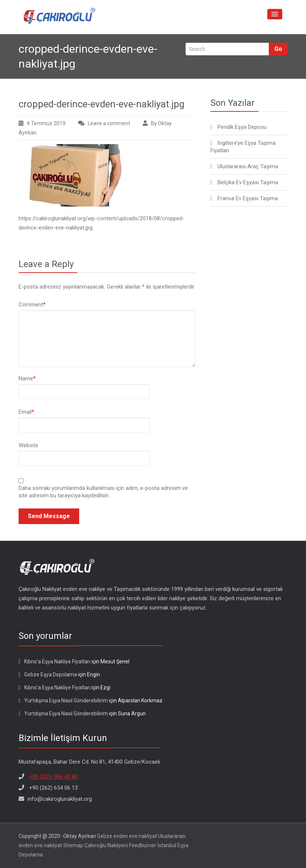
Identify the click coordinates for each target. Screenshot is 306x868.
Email (26, 412)
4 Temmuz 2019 (46, 123)
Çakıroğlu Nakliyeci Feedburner (120, 845)
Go (278, 49)
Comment (32, 305)
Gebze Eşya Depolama (51, 674)
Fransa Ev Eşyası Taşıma (248, 198)
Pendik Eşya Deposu (242, 127)
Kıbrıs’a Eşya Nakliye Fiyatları (57, 661)
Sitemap (73, 845)
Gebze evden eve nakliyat (127, 836)
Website (28, 445)
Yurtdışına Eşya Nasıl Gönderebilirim (66, 700)
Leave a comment (109, 123)
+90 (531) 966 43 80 (53, 777)
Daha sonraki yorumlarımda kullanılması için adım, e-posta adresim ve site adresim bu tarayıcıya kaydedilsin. (103, 492)
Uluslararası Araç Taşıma (248, 166)
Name (27, 378)
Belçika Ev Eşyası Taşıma (248, 182)
